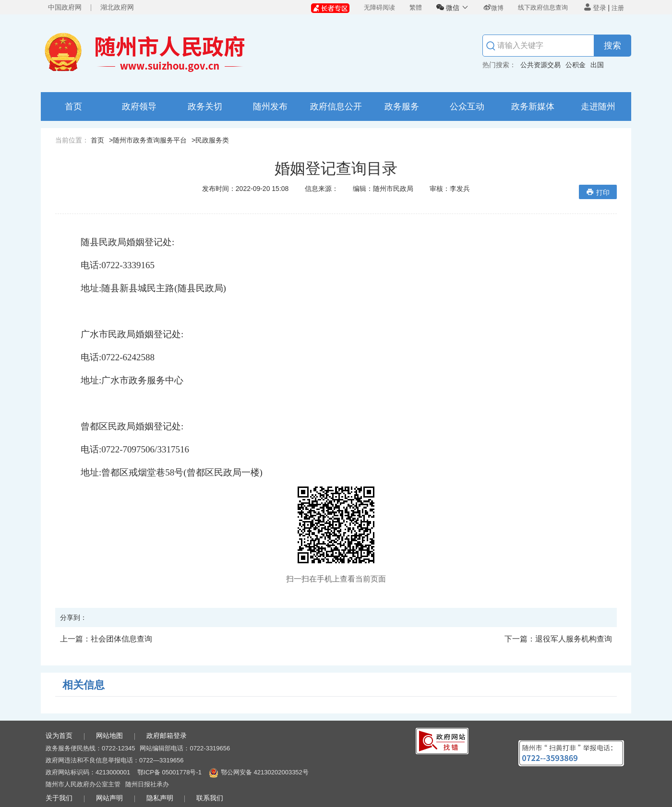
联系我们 (210, 798)
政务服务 (402, 107)
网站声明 (109, 798)
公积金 (576, 65)
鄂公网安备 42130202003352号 (265, 772)
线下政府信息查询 (543, 7)
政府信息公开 (336, 107)
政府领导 (139, 107)
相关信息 (84, 685)
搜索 (612, 46)
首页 (73, 107)
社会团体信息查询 (106, 639)
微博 (493, 8)
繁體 (416, 7)
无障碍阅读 (379, 7)
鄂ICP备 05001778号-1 (169, 772)
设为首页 (59, 736)
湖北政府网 (117, 7)
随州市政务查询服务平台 (150, 140)
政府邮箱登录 (167, 736)
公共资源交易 (540, 65)
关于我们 (59, 798)
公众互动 (467, 107)
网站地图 (109, 736)
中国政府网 (65, 7)
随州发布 (270, 107)
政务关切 (205, 107)
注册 (618, 8)
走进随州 (598, 107)
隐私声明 (160, 798)
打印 (598, 192)
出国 (597, 65)
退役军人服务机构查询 (558, 639)
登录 (595, 8)
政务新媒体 (533, 107)
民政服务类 (212, 140)
